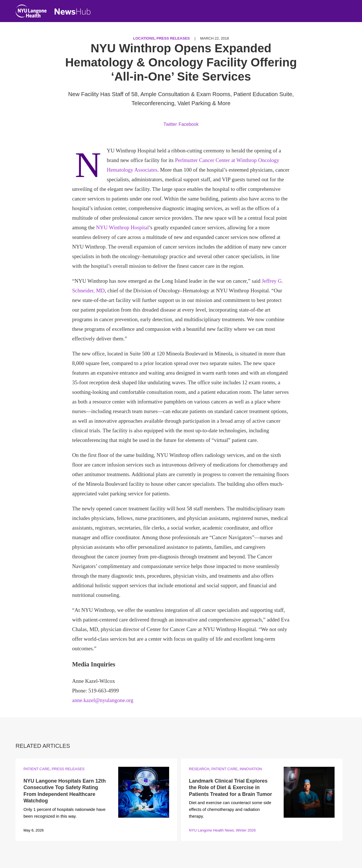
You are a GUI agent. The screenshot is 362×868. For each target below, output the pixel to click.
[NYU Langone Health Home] (31, 12)
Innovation (251, 769)
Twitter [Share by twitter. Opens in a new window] (170, 124)
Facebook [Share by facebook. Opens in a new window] (189, 124)
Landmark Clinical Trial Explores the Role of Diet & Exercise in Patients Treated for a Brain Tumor (230, 788)
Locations (144, 38)
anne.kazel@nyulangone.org (103, 700)
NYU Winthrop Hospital (122, 227)
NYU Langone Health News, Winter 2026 (222, 830)
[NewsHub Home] (73, 12)
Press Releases (173, 38)
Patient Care (36, 769)
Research (199, 769)
